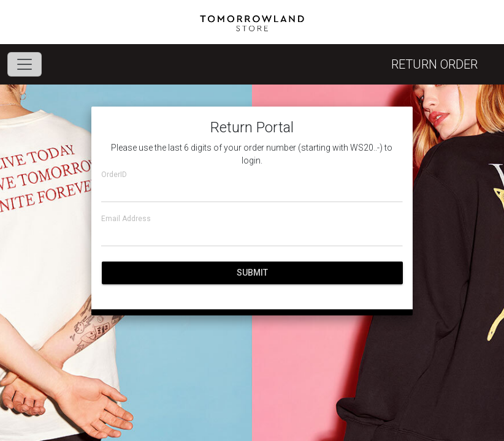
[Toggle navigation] (25, 64)
